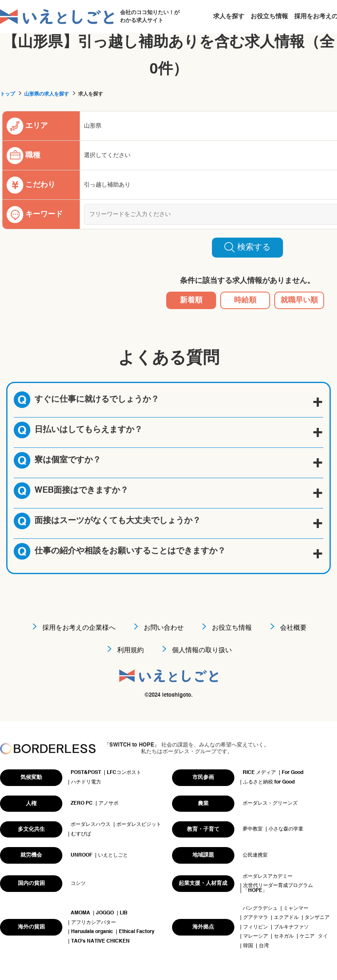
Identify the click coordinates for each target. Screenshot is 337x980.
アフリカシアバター (93, 923)
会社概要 (293, 628)
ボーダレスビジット (139, 825)
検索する (247, 247)
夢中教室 (253, 829)
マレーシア (256, 936)
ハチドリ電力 (86, 782)
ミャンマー (296, 909)
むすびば (81, 834)
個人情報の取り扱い (202, 651)
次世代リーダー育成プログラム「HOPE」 (278, 888)
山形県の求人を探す (47, 94)
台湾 (264, 946)
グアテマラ (256, 918)
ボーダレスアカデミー (268, 877)
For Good (293, 773)
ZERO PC (82, 803)
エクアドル (286, 918)
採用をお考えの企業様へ (79, 628)
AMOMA (80, 913)
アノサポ (108, 803)
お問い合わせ (164, 628)
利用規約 (130, 651)
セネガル (284, 936)
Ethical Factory (137, 932)
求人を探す (229, 16)
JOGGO (105, 913)
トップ (7, 94)
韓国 (248, 946)
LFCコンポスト (124, 773)
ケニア (307, 936)
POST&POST (86, 773)
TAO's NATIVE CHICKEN (100, 941)
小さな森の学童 (286, 829)
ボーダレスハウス (91, 825)
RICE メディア (259, 773)
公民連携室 (255, 855)
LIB (124, 913)
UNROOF (81, 855)
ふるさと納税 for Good (269, 782)
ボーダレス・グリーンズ (270, 803)
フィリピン (256, 927)
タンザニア (317, 918)
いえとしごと (113, 855)
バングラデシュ (260, 909)
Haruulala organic (92, 932)
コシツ (78, 884)
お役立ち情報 (269, 16)
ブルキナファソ (291, 927)
